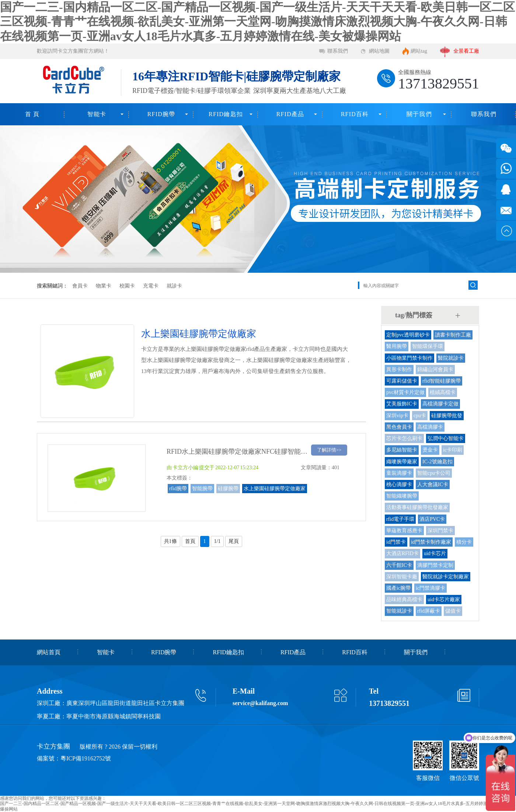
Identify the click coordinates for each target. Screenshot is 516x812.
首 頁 (32, 114)
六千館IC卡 (399, 565)
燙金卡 (430, 450)
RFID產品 (290, 114)
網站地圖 (379, 51)
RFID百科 (355, 114)
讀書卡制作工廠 (453, 335)
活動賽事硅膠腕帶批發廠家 (417, 507)
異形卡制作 (399, 370)
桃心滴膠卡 (399, 485)
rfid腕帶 (178, 489)
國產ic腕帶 (398, 588)
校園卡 (127, 286)
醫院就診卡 (451, 358)
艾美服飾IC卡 (402, 404)
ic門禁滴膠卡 (430, 588)
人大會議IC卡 (433, 485)
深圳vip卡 (397, 416)
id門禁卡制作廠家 (431, 542)
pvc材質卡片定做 (405, 392)
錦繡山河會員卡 (435, 370)
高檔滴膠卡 (430, 427)
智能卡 (97, 114)
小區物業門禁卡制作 (409, 358)
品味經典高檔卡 (404, 600)
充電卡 (151, 286)
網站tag (419, 51)
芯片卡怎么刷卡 (404, 438)
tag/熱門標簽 (414, 315)
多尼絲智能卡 (402, 450)
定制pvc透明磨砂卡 (408, 335)
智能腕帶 (202, 489)
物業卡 (104, 286)
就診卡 (174, 286)
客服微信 (428, 778)
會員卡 (80, 286)
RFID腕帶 (161, 114)
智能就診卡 (399, 611)
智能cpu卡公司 (434, 473)
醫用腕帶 (397, 346)
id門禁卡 (396, 542)
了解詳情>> (329, 450)
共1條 (170, 541)
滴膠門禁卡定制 (435, 565)
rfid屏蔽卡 (429, 611)
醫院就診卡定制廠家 (446, 577)
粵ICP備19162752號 (86, 758)
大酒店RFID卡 (402, 553)
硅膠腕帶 (228, 489)
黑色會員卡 (399, 427)
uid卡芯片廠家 (444, 600)
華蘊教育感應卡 (404, 531)
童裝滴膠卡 (399, 473)
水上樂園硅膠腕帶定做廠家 (275, 489)
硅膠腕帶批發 (447, 416)
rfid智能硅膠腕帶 (442, 381)
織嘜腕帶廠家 (402, 462)
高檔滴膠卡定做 (440, 404)
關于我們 (419, 114)
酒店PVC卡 (432, 519)
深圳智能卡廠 (402, 577)
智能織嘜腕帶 (402, 496)
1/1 (217, 541)
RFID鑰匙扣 (226, 114)
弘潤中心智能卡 (446, 438)
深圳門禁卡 (440, 531)
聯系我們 (338, 51)
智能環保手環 (428, 346)
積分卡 (464, 542)
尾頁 (234, 541)
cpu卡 (420, 416)
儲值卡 (453, 611)
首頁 (190, 541)
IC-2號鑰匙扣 (437, 462)
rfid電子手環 (400, 519)
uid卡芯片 (435, 553)
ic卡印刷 (453, 450)
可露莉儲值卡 (402, 381)
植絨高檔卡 (443, 392)
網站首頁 (49, 652)
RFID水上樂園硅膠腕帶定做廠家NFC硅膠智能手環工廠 (247, 452)
